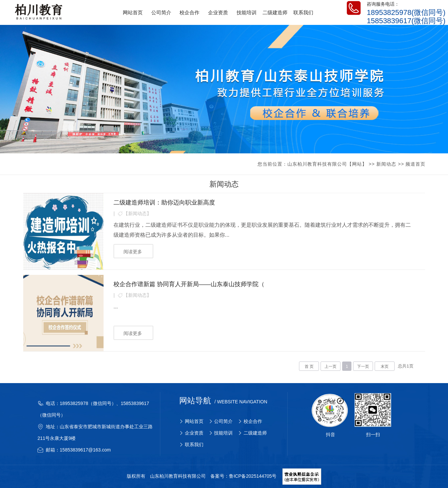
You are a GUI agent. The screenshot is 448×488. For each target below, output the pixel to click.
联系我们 (194, 445)
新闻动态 (386, 164)
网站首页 (194, 421)
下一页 (363, 366)
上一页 (331, 366)
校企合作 (253, 421)
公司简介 (223, 421)
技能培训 (223, 433)
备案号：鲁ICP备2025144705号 (243, 476)
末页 (385, 366)
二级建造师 (255, 433)
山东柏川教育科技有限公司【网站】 (327, 164)
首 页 (309, 366)
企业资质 (194, 433)
